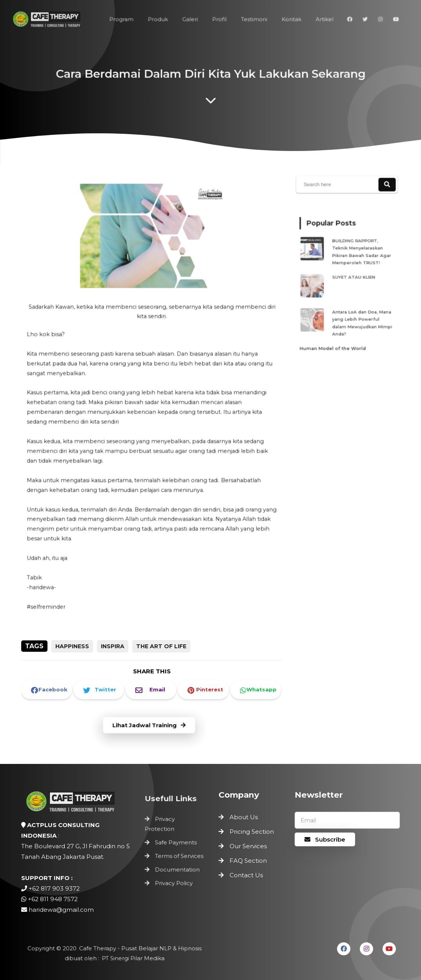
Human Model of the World (335, 338)
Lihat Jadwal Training (149, 725)
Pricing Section (252, 832)
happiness (72, 646)
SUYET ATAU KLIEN (353, 277)
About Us (244, 817)
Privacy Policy (174, 880)
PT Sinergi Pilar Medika (131, 958)
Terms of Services (179, 856)
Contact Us (246, 875)
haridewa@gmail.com (61, 910)
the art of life (161, 646)
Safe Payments (176, 844)
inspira (113, 646)
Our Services (248, 846)
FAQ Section (248, 861)
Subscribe (325, 839)
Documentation (177, 868)
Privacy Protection (161, 826)
